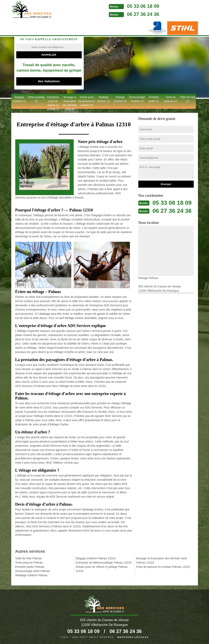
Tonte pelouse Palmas (29, 563)
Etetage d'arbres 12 (120, 99)
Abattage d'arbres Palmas (31, 575)
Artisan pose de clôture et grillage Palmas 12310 (102, 569)
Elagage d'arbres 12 (20, 99)
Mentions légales (133, 637)
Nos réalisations (49, 81)
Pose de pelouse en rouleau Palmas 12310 (163, 567)
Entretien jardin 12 (154, 99)
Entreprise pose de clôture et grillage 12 (53, 102)
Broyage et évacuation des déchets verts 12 (70, 102)
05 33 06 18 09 (137, 6)
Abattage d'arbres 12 (103, 99)
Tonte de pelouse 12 (171, 99)
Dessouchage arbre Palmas (33, 571)
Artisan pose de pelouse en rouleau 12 (87, 101)
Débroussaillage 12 (36, 99)
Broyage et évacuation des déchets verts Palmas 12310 (162, 560)
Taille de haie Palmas (29, 558)
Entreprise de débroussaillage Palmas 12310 (104, 563)
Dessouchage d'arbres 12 (137, 99)
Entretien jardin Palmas (30, 567)
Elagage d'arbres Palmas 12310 (96, 558)
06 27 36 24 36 (137, 14)
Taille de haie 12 (188, 99)
